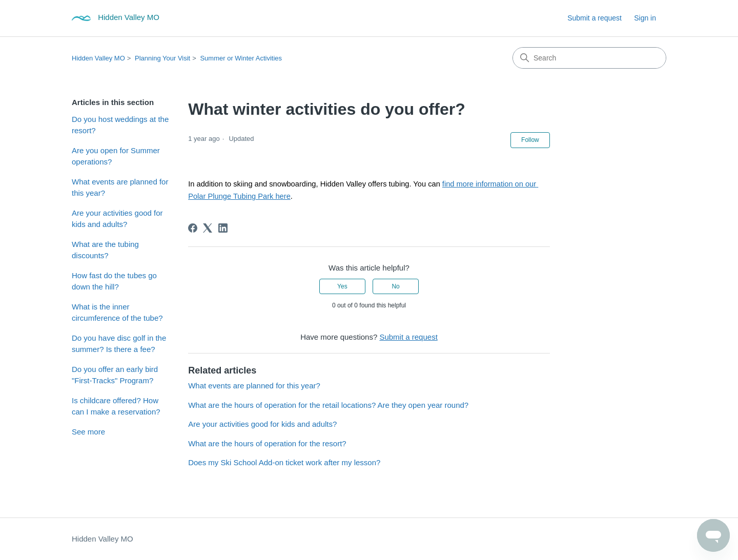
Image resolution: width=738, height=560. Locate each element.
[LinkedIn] (223, 228)
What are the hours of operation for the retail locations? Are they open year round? (328, 405)
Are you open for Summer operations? (116, 156)
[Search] (589, 58)
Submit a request (594, 18)
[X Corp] (208, 228)
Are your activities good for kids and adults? (117, 219)
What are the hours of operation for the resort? (267, 443)
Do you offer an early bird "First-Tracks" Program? (115, 375)
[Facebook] (193, 228)
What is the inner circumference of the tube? (117, 313)
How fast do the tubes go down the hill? (114, 281)
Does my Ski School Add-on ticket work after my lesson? (284, 462)
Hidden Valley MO (98, 58)
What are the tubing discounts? (105, 250)
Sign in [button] (645, 18)
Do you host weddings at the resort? (120, 125)
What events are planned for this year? (120, 188)
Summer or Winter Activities (241, 58)
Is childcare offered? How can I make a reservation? (116, 406)
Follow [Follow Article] (530, 140)
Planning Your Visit (162, 58)
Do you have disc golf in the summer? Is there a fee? (119, 344)
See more (88, 432)
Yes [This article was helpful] (342, 286)
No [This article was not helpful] (395, 286)
